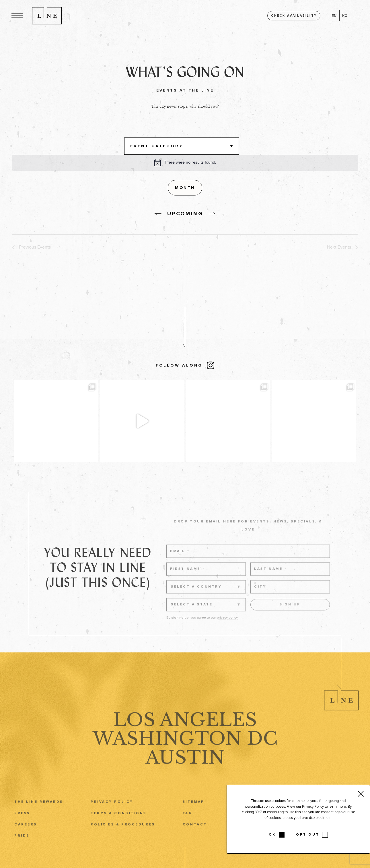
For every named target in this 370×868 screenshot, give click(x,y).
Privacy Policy (112, 812)
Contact (195, 834)
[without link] (158, 214)
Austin (185, 768)
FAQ (188, 823)
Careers (26, 834)
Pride (22, 845)
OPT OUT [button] (308, 835)
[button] (17, 16)
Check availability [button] (294, 16)
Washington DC (185, 749)
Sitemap (194, 812)
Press (22, 823)
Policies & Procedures (123, 834)
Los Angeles (185, 730)
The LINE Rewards (39, 812)
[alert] (190, 163)
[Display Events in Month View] (185, 188)
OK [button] (272, 835)
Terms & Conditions (119, 823)
